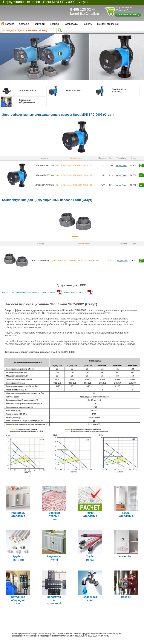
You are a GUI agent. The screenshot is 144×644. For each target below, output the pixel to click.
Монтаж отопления (108, 24)
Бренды (54, 24)
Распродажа (71, 24)
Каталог (9, 24)
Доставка (24, 24)
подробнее (121, 166)
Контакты (40, 24)
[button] (12, 137)
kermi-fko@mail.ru (85, 14)
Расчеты (87, 24)
